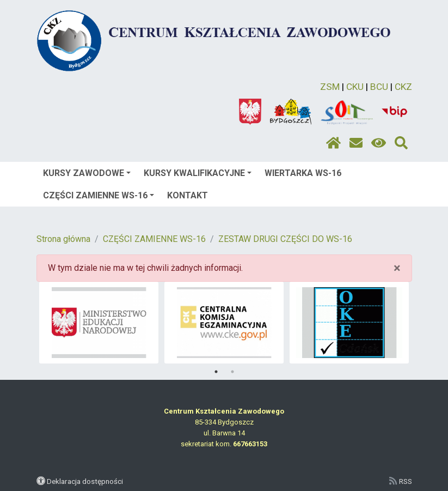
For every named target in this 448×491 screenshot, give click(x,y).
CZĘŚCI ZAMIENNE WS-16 (99, 195)
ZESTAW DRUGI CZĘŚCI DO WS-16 (285, 239)
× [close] (397, 268)
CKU (355, 87)
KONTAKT (188, 195)
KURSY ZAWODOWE (87, 173)
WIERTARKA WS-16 (303, 173)
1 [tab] (216, 372)
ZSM (330, 87)
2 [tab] (232, 372)
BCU (379, 87)
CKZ (403, 87)
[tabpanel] (99, 323)
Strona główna (63, 239)
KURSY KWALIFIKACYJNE (198, 173)
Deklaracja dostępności (85, 481)
